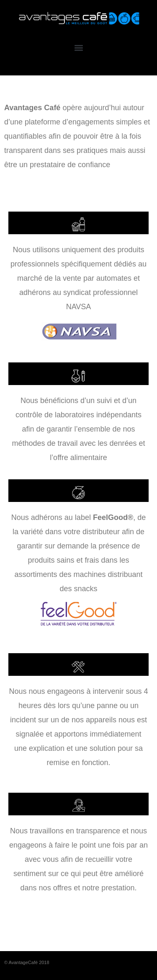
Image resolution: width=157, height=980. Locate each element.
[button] (78, 48)
